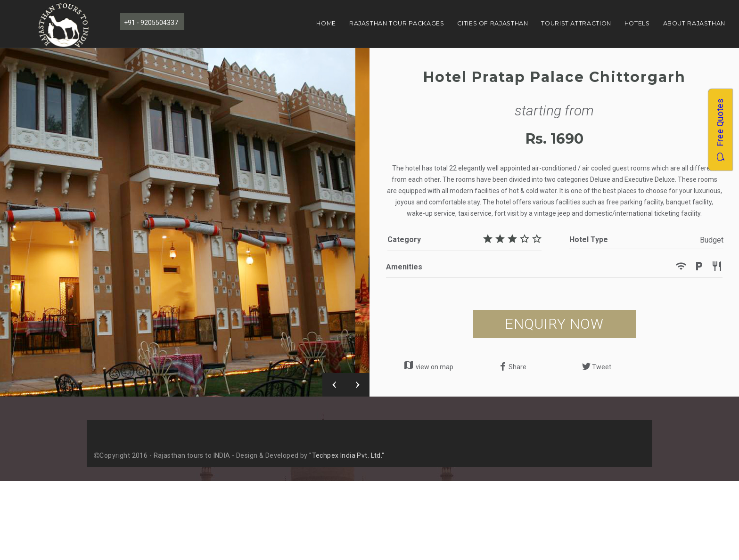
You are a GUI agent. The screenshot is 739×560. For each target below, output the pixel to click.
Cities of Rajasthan (493, 23)
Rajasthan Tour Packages (397, 23)
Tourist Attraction (576, 23)
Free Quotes (720, 130)
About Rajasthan (694, 23)
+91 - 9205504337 (151, 23)
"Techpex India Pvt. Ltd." (347, 455)
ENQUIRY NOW (554, 324)
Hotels (637, 23)
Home (326, 23)
